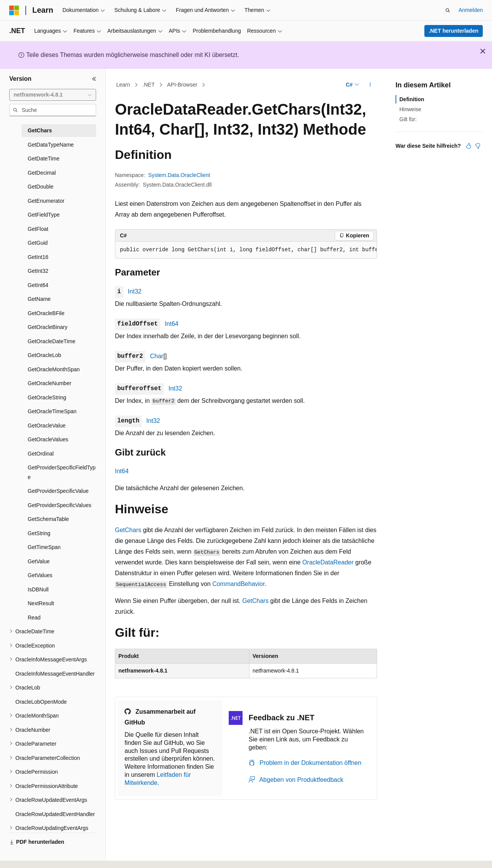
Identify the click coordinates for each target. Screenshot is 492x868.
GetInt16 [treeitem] (38, 257)
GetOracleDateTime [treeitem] (52, 341)
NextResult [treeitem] (41, 603)
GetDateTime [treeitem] (44, 159)
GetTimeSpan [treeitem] (44, 547)
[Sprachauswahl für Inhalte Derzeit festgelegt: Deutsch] (27, 855)
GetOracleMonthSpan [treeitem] (54, 369)
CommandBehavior (238, 584)
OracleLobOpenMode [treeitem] (41, 702)
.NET (149, 85)
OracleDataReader (328, 562)
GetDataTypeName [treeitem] (51, 145)
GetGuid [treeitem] (38, 243)
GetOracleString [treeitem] (47, 397)
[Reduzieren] (94, 79)
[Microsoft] (14, 10)
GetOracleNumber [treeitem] (50, 383)
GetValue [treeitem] (39, 561)
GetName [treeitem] (39, 299)
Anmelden (471, 10)
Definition (412, 99)
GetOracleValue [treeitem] (47, 426)
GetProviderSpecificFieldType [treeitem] (62, 472)
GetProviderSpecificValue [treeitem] (58, 491)
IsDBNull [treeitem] (38, 589)
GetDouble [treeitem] (41, 187)
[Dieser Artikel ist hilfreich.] (469, 146)
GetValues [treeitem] (40, 575)
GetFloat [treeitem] (38, 229)
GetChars (128, 530)
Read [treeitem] (34, 618)
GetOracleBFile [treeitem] (46, 313)
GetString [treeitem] (39, 533)
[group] (246, 250)
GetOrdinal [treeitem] (41, 454)
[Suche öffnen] (448, 10)
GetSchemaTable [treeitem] (48, 519)
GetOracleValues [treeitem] (48, 439)
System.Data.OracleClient (179, 175)
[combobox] (53, 95)
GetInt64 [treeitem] (38, 285)
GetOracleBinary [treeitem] (47, 327)
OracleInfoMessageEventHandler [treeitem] (55, 674)
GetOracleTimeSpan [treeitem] (52, 411)
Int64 (172, 324)
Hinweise (410, 109)
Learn (123, 85)
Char (157, 356)
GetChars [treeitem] (40, 130)
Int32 (135, 291)
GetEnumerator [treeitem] (46, 201)
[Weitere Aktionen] (370, 85)
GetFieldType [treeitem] (44, 215)
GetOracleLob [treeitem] (44, 355)
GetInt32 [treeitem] (38, 271)
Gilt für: (408, 119)
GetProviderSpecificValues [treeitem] (59, 505)
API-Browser (182, 85)
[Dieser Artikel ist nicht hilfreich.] (478, 146)
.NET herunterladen (453, 31)
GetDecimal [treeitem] (42, 173)
